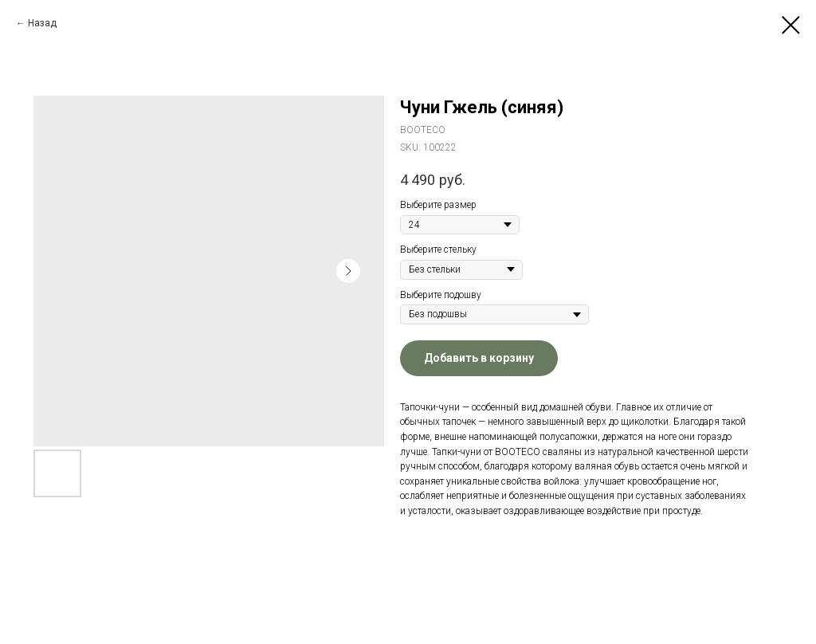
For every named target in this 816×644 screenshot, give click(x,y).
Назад (42, 23)
